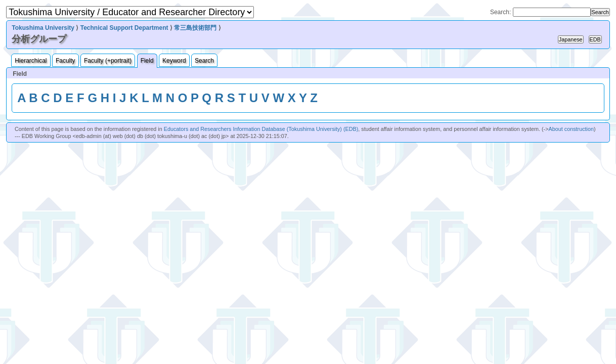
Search (204, 61)
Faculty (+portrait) (108, 61)
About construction (571, 129)
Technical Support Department (124, 28)
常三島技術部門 (195, 28)
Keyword (174, 61)
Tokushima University (43, 28)
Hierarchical (31, 61)
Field (147, 61)
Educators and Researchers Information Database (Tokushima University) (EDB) (261, 129)
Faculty (65, 61)
